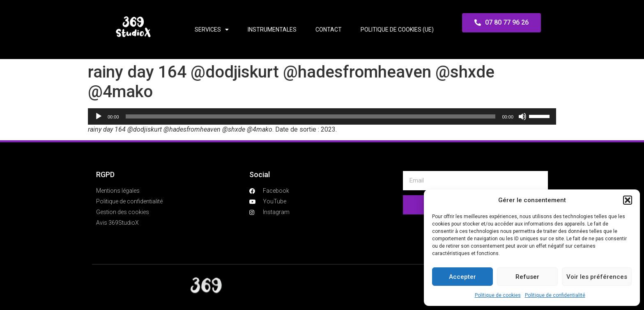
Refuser (527, 277)
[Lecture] (99, 116)
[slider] (311, 116)
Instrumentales (272, 30)
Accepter (462, 277)
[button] (628, 200)
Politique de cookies (498, 295)
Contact (329, 30)
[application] (322, 116)
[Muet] (522, 116)
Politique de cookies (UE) (397, 30)
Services (212, 30)
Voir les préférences (597, 277)
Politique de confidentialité (555, 295)
